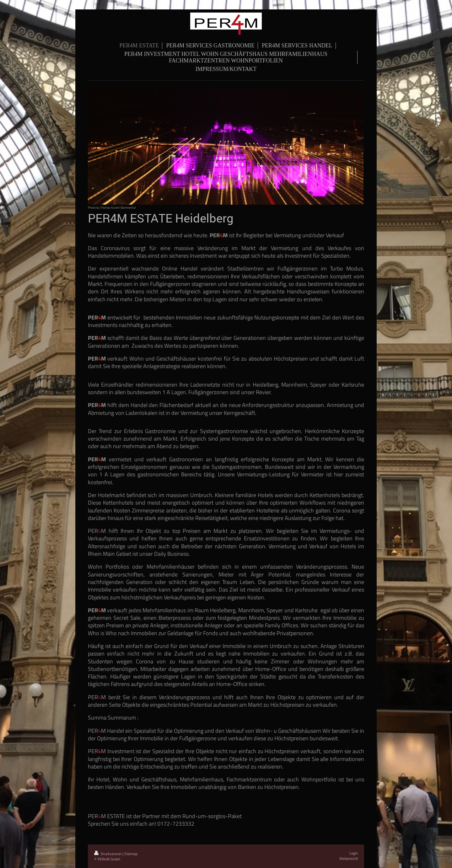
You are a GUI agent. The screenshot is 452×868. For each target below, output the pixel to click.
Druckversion (108, 854)
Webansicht (349, 859)
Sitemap (131, 854)
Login (354, 853)
